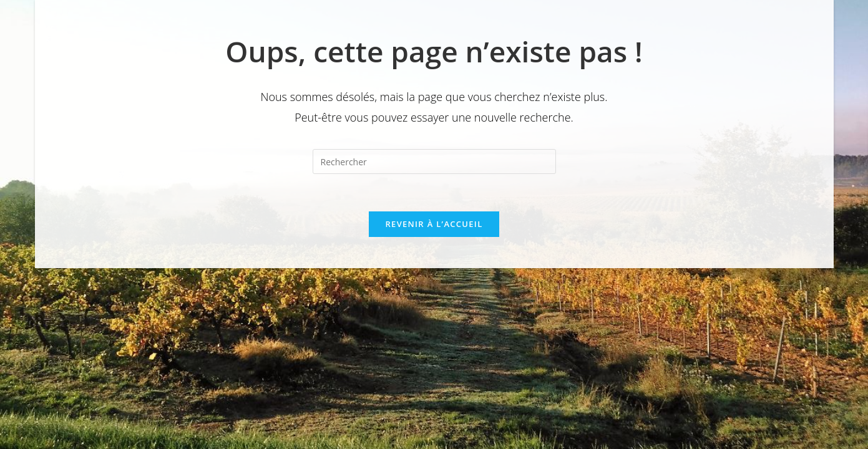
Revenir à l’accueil (434, 224)
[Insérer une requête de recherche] (434, 162)
